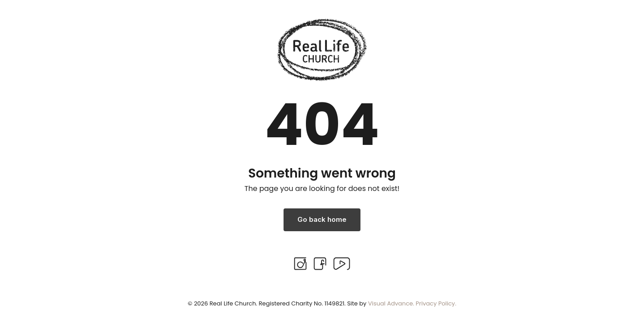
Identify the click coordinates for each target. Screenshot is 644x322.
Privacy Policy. (436, 303)
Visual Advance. (391, 303)
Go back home (322, 219)
